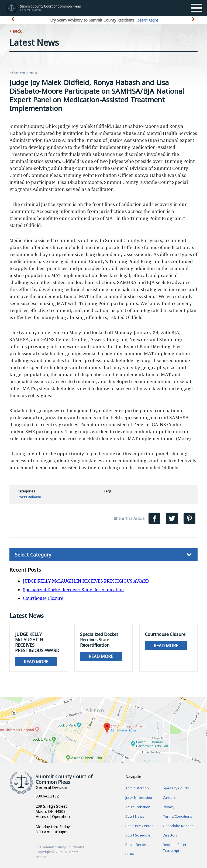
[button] (194, 22)
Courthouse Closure (43, 598)
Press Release (29, 497)
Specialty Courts (176, 788)
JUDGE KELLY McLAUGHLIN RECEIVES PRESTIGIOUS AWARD (86, 581)
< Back (15, 31)
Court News (135, 816)
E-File (130, 854)
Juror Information (139, 797)
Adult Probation (138, 807)
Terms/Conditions (177, 816)
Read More (36, 662)
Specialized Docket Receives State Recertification (73, 590)
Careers (169, 797)
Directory (170, 835)
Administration (137, 788)
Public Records (137, 845)
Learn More (148, 20)
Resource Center (139, 826)
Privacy (169, 807)
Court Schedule (138, 835)
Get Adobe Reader (178, 826)
